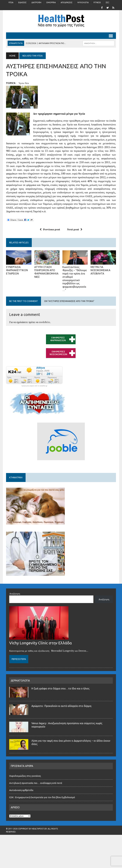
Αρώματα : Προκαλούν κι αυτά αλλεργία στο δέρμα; (62, 706)
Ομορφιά (51, 2)
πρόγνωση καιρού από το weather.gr (34, 386)
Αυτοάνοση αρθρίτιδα (21, 790)
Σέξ (107, 2)
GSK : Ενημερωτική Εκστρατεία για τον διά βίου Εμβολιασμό (42, 797)
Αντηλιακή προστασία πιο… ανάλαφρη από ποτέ (36, 783)
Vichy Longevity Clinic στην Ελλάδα (41, 643)
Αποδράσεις (67, 2)
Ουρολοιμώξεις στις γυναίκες (25, 776)
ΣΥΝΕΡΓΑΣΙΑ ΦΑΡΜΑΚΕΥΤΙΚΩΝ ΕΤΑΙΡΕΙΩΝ (17, 270)
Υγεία (11, 2)
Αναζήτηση (15, 594)
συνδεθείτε (44, 322)
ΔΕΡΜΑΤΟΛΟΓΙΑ (20, 681)
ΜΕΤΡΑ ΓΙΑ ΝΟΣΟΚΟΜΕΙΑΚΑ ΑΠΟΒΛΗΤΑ (100, 270)
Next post (75, 229)
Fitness (97, 2)
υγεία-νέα (24, 83)
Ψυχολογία (83, 2)
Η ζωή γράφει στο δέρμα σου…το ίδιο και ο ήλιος (60, 688)
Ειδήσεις (22, 2)
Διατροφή (36, 2)
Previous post (50, 229)
